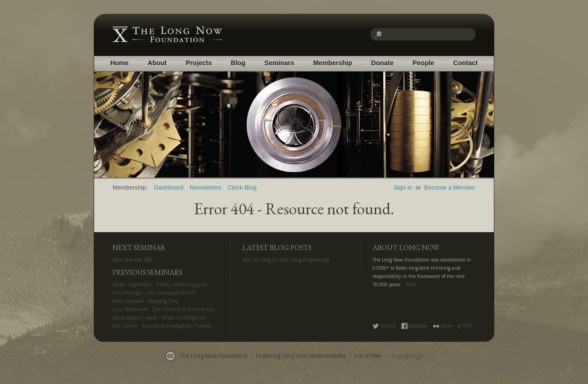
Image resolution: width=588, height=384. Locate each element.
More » (413, 284)
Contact (466, 63)
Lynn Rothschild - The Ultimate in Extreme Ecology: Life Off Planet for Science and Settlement (214, 309)
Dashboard (169, 187)
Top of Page (405, 356)
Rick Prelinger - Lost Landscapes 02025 (154, 293)
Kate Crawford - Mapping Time (145, 301)
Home (119, 63)
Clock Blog (242, 187)
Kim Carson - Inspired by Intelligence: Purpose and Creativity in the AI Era (193, 326)
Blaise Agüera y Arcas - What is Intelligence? (159, 317)
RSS (465, 325)
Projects (199, 63)
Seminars (280, 63)
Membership (333, 63)
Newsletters (206, 187)
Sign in (403, 187)
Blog (238, 63)
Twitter (384, 326)
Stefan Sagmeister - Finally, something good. (160, 284)
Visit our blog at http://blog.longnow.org (286, 260)
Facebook (414, 326)
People (423, 63)
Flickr (443, 326)
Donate (382, 63)
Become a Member (450, 187)
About (157, 63)
